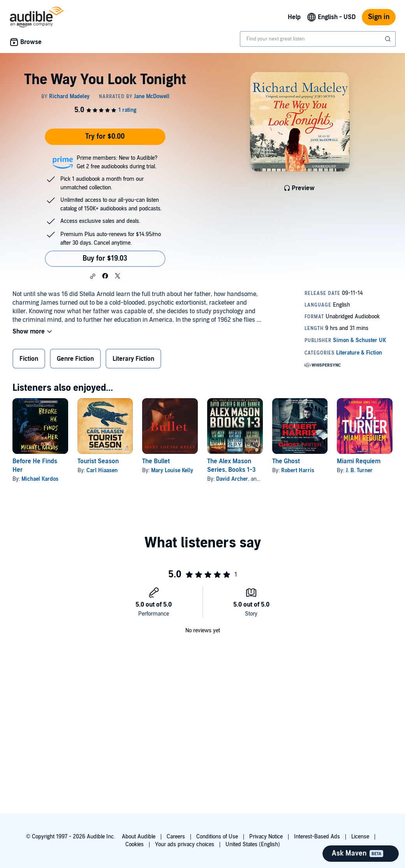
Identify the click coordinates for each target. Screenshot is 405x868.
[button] (93, 276)
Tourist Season (98, 461)
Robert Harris (298, 470)
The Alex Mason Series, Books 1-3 (232, 466)
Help (294, 17)
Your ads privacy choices (185, 844)
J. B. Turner (359, 470)
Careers (176, 837)
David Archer (232, 479)
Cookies (135, 844)
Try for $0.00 (105, 137)
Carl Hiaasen (102, 470)
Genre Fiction (75, 359)
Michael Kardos (40, 479)
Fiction (29, 359)
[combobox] (318, 39)
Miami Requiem (359, 461)
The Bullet (156, 461)
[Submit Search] (389, 39)
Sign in (379, 17)
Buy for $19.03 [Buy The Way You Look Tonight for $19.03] (105, 258)
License (360, 837)
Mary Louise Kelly (172, 470)
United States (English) (253, 844)
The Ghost (286, 461)
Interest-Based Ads (317, 837)
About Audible (139, 837)
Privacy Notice (266, 837)
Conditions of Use (217, 837)
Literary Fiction (133, 359)
